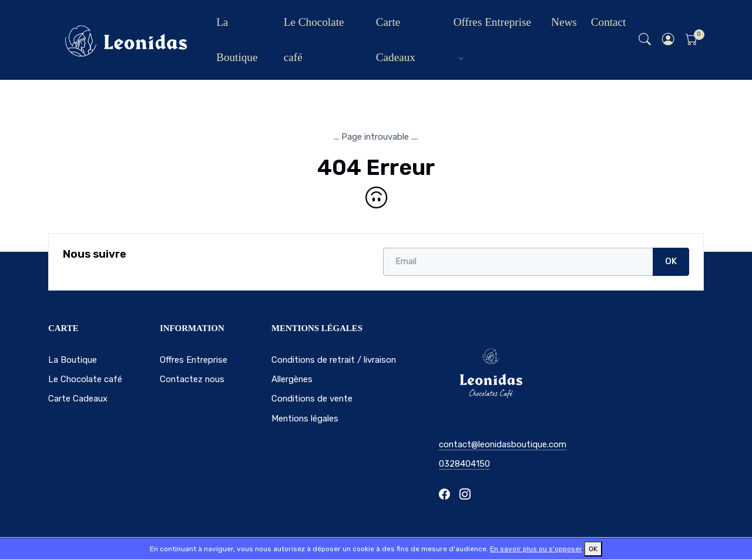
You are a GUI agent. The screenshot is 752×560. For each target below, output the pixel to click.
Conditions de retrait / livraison (334, 360)
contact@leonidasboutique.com (503, 444)
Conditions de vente (312, 399)
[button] (669, 40)
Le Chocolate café (314, 40)
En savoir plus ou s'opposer (536, 549)
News (564, 22)
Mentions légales (305, 419)
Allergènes (292, 379)
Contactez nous (192, 379)
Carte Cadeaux (396, 40)
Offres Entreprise (492, 22)
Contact (609, 22)
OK (671, 261)
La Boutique (237, 40)
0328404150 (464, 464)
